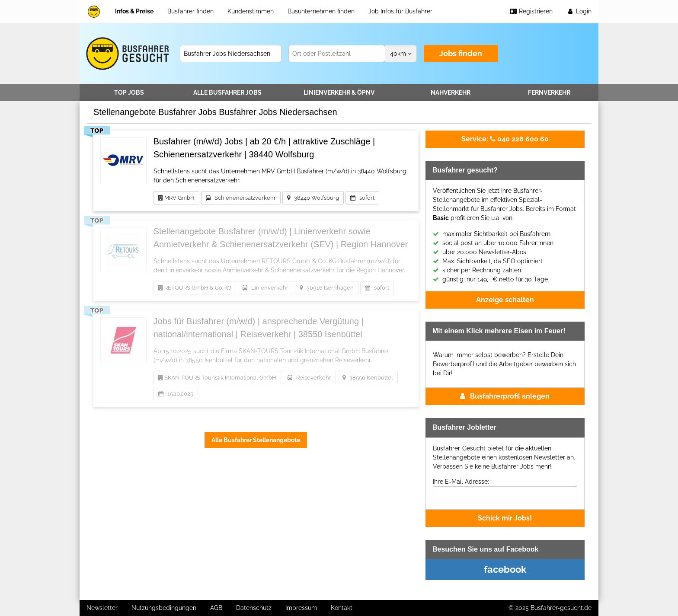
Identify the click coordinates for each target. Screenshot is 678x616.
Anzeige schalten (505, 300)
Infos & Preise (134, 11)
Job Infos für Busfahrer (400, 11)
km (401, 54)
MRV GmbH (176, 198)
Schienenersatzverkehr (241, 198)
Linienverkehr (339, 93)
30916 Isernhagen (327, 288)
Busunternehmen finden (321, 11)
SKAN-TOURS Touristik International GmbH (217, 378)
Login (579, 11)
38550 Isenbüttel (368, 378)
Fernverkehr (549, 93)
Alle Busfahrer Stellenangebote (256, 440)
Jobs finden (461, 53)
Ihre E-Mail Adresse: (461, 482)
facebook (505, 569)
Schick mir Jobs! (505, 518)
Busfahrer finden (190, 11)
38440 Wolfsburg (313, 198)
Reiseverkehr (309, 378)
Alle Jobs (227, 93)
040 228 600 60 (505, 139)
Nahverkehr (451, 93)
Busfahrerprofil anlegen (505, 396)
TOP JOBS (129, 93)
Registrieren (531, 11)
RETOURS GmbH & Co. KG (195, 288)
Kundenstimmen (251, 11)
